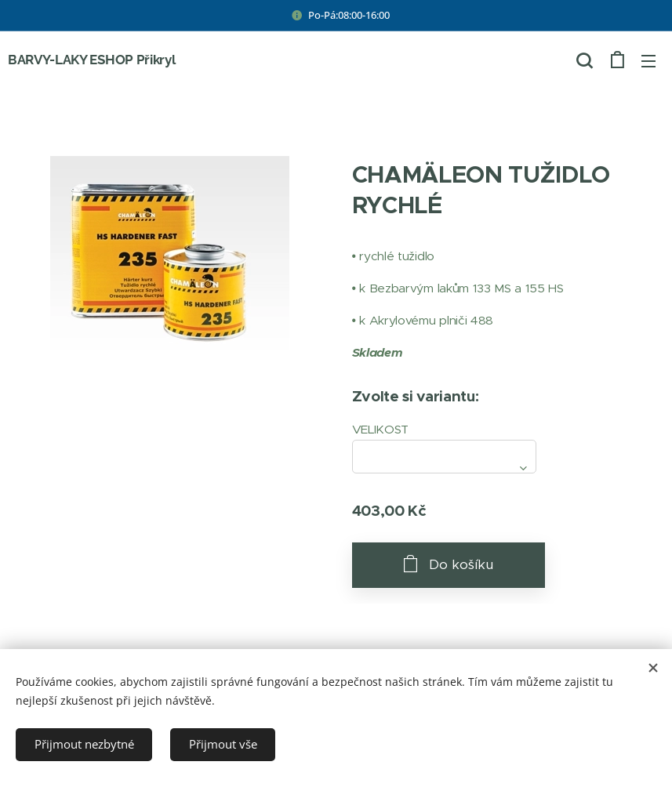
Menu (648, 61)
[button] (584, 60)
